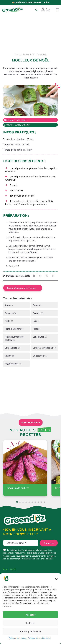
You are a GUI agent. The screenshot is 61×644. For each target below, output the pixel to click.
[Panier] (48, 10)
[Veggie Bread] (16, 364)
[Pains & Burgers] (16, 329)
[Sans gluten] (45, 338)
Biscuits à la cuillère (18, 488)
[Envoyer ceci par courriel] (34, 276)
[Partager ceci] (41, 276)
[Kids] (45, 321)
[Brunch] (45, 305)
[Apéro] (16, 305)
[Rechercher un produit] (36, 10)
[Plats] (45, 329)
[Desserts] (16, 313)
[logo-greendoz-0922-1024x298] (13, 10)
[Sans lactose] (16, 348)
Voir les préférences (31, 631)
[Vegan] (16, 356)
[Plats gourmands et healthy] (16, 338)
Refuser (31, 623)
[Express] (45, 313)
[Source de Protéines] (45, 348)
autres (43, 204)
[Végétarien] (45, 356)
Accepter (31, 615)
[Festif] (16, 321)
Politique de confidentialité (39, 638)
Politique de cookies (17, 638)
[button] (56, 579)
